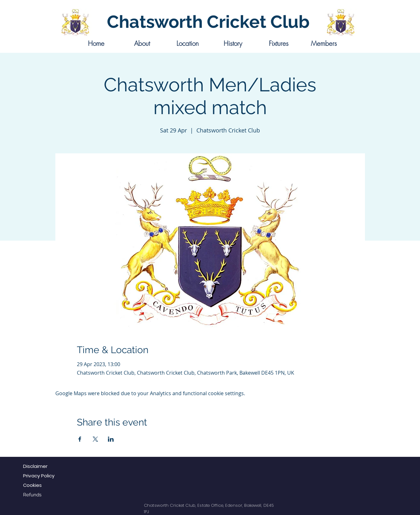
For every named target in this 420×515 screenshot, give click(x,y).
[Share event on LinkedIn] (111, 439)
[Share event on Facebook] (80, 439)
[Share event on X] (95, 439)
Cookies (32, 485)
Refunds (32, 495)
